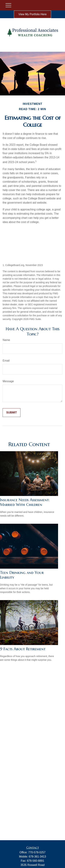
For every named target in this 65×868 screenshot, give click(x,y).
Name (6, 340)
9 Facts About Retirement (23, 649)
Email (6, 361)
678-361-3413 (37, 857)
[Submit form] (12, 413)
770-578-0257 (37, 852)
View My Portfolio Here (32, 14)
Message (8, 381)
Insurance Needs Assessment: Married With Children (25, 502)
